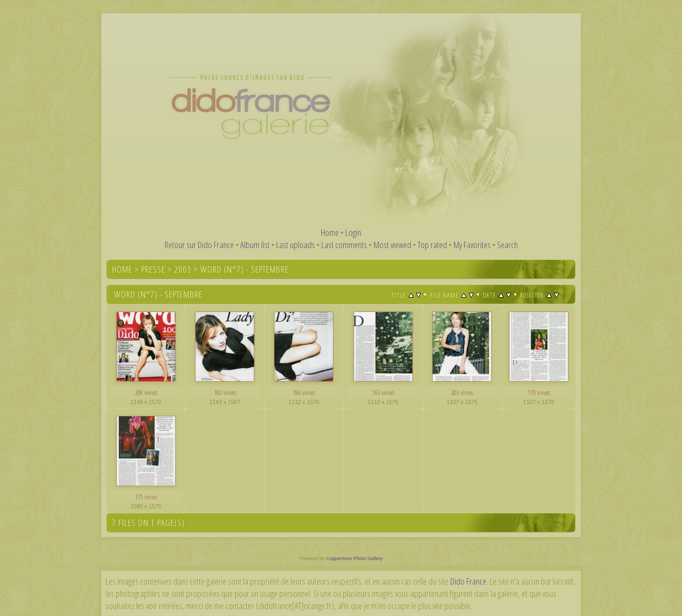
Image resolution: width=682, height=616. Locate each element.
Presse (153, 269)
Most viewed (392, 245)
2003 (183, 269)
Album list (255, 245)
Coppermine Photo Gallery (354, 558)
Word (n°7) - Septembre (245, 269)
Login (353, 232)
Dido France (468, 581)
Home (330, 232)
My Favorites (472, 245)
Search (508, 245)
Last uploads (295, 245)
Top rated (432, 245)
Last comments (344, 245)
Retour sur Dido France (199, 245)
